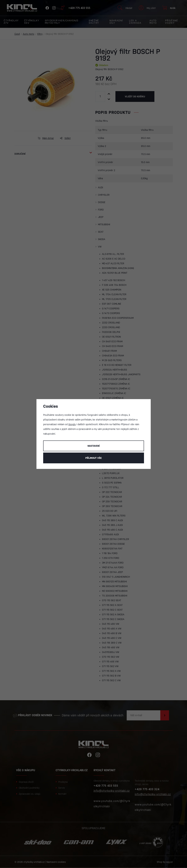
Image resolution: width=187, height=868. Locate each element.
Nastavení (94, 446)
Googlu (72, 424)
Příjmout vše (93, 458)
